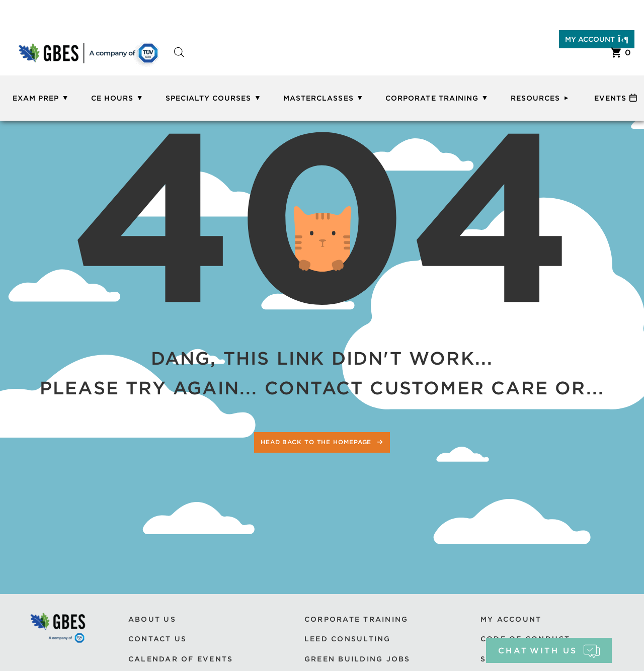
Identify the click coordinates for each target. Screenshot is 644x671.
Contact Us (157, 639)
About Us (152, 619)
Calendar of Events (181, 659)
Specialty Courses (209, 98)
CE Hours (112, 98)
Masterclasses (318, 98)
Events (610, 98)
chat (549, 651)
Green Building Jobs (357, 659)
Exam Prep (36, 98)
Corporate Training (432, 98)
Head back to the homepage (317, 442)
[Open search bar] (179, 61)
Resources (535, 98)
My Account (597, 39)
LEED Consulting (348, 639)
